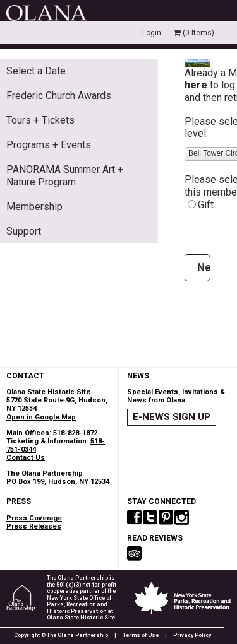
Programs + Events (49, 145)
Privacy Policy (192, 635)
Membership (34, 207)
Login (152, 33)
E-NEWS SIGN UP (172, 417)
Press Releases (34, 526)
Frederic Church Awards (59, 96)
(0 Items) (194, 33)
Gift (206, 205)
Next (204, 267)
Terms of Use (141, 635)
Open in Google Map (41, 417)
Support (24, 231)
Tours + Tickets (40, 120)
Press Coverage (34, 518)
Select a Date (36, 71)
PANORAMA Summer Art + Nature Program (65, 175)
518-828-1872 (75, 433)
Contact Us (26, 458)
